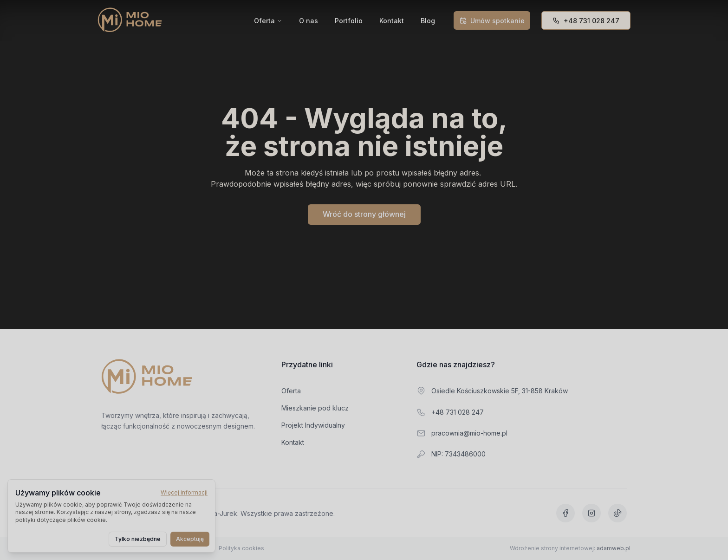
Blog (428, 21)
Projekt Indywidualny (318, 425)
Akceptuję (190, 539)
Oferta (264, 21)
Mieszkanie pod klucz (320, 408)
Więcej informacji (184, 492)
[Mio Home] (130, 20)
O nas (309, 21)
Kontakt (392, 21)
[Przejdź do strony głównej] (147, 377)
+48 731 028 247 (586, 21)
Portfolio (349, 21)
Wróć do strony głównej (364, 214)
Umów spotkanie (492, 21)
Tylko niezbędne (138, 539)
